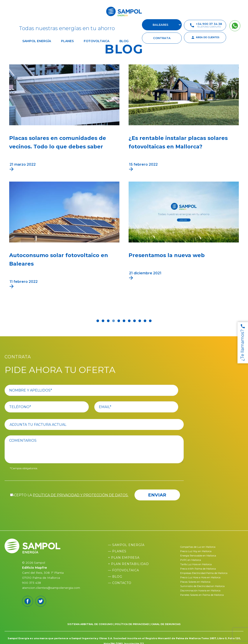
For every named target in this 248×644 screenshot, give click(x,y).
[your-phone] (52, 407)
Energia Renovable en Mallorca (198, 556)
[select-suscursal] (162, 25)
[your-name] (97, 390)
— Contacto (120, 583)
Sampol (39, 563)
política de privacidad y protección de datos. (81, 495)
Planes (67, 41)
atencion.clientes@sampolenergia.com (51, 588)
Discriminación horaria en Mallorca (200, 591)
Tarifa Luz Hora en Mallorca (196, 564)
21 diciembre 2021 (145, 273)
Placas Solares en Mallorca (195, 582)
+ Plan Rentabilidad (128, 564)
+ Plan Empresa (124, 558)
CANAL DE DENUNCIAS (166, 624)
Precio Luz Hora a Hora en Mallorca (200, 577)
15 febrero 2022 (143, 164)
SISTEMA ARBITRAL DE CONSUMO (90, 624)
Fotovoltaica (97, 41)
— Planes (117, 551)
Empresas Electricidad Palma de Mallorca (204, 573)
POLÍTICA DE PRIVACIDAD (132, 624)
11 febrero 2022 (24, 282)
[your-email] (142, 407)
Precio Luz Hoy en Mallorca (196, 551)
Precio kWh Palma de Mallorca (198, 569)
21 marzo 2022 (23, 164)
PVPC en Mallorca (191, 560)
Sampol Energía (37, 41)
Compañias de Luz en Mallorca (198, 547)
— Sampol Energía (126, 545)
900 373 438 (31, 583)
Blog (124, 41)
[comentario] (97, 449)
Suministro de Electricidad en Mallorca (202, 586)
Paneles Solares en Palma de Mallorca (202, 595)
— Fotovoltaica (124, 570)
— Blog (115, 577)
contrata (162, 38)
